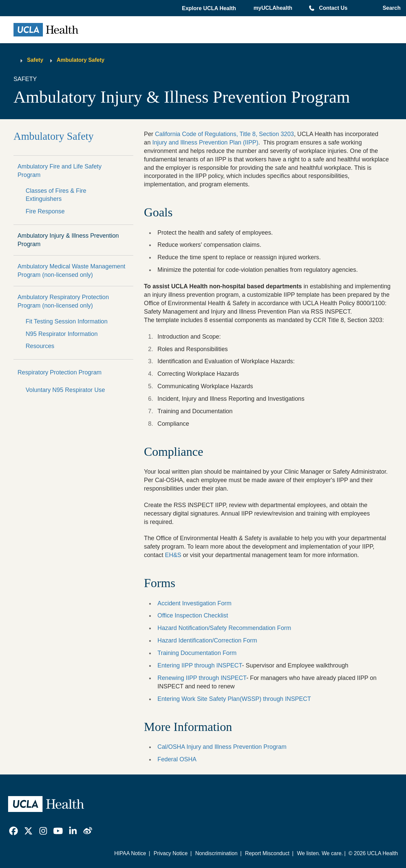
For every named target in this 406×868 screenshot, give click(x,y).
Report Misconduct (267, 853)
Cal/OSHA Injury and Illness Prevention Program (222, 747)
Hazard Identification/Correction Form (207, 640)
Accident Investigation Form (195, 603)
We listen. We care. (320, 853)
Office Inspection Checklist (193, 615)
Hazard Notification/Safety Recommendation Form (224, 628)
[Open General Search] (390, 8)
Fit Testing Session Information (67, 321)
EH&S (173, 555)
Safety (35, 60)
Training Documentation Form (197, 653)
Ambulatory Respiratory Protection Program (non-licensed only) (63, 301)
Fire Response (45, 211)
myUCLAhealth (273, 8)
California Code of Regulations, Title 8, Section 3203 (224, 134)
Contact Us (333, 8)
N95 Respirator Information (62, 334)
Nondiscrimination (216, 853)
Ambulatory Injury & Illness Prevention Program (68, 240)
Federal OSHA (177, 759)
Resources (40, 346)
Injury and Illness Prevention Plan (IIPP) (205, 142)
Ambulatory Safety (80, 60)
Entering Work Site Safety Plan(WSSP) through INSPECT (234, 699)
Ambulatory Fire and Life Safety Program (60, 171)
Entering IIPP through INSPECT (200, 665)
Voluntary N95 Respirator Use (65, 390)
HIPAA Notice (130, 853)
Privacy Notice (171, 853)
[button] (210, 8)
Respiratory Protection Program (60, 372)
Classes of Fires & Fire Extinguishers (56, 195)
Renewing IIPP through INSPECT (202, 678)
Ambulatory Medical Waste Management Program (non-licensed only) (71, 271)
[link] (13, 831)
